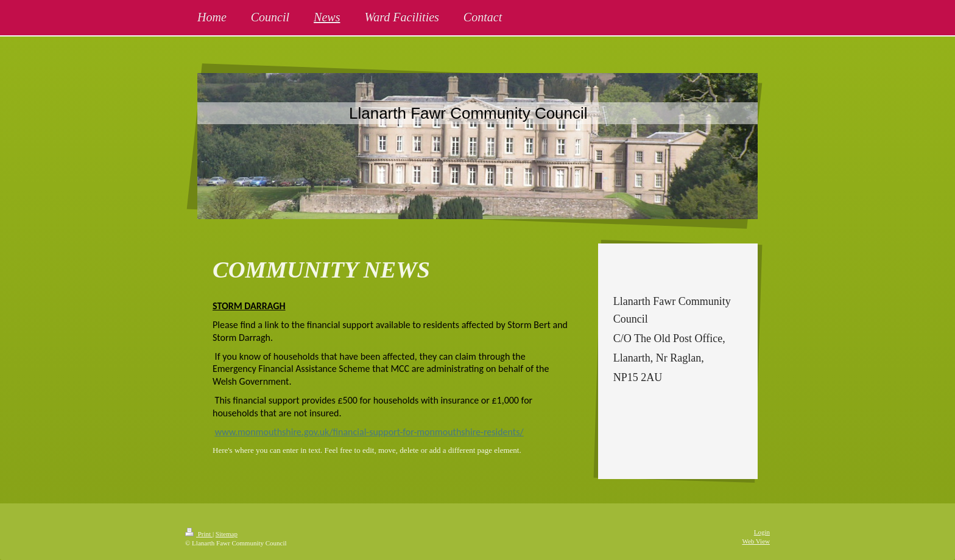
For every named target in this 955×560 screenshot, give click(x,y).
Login (762, 532)
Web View (756, 541)
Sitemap (227, 534)
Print (199, 534)
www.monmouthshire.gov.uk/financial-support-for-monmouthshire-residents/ (369, 432)
